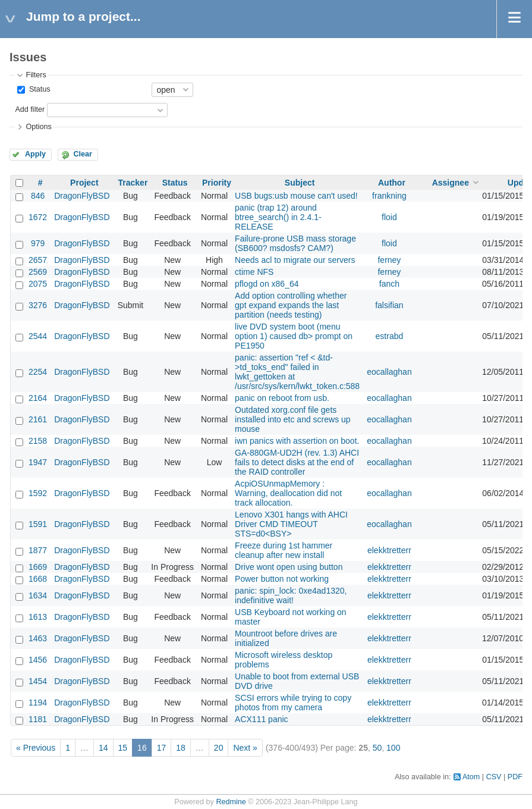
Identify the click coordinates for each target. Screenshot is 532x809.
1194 (38, 703)
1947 (38, 462)
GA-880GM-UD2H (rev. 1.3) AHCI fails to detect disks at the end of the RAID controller (297, 462)
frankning (389, 196)
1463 (38, 638)
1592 (38, 493)
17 (162, 748)
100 (393, 748)
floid (389, 217)
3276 (38, 305)
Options (38, 127)
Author (392, 183)
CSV (494, 777)
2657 (38, 260)
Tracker (133, 183)
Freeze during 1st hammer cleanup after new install (284, 550)
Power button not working (282, 579)
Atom (471, 777)
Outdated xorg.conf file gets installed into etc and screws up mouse (293, 419)
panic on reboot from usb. (282, 398)
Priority (217, 183)
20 (219, 748)
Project (84, 183)
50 (377, 748)
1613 (38, 617)
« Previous (36, 748)
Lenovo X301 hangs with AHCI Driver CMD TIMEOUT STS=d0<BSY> (291, 524)
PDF (515, 777)
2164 (38, 398)
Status (38, 89)
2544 (38, 336)
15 (123, 748)
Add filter (30, 109)
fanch (389, 284)
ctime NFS (254, 272)
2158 (38, 441)
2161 (38, 419)
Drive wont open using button (289, 567)
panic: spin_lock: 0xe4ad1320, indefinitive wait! (291, 595)
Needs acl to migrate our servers (295, 260)
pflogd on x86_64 (267, 284)
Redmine (231, 802)
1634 (38, 595)
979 (38, 243)
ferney (389, 260)
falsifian (389, 305)
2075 (38, 284)
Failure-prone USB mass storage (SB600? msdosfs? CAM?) (295, 243)
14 (103, 748)
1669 (38, 567)
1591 (38, 524)
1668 (38, 579)
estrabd (390, 336)
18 (181, 748)
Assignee (451, 183)
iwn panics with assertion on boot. (297, 441)
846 (38, 196)
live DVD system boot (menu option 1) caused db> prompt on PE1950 (294, 336)
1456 (38, 660)
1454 (38, 681)
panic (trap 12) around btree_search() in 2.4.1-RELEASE (278, 217)
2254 (38, 372)
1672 (38, 217)
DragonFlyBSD (82, 196)
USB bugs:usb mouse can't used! (296, 196)
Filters (36, 75)
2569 (38, 272)
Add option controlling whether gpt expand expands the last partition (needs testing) (291, 305)
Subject (300, 183)
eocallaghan (389, 372)
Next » (245, 748)
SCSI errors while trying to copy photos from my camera (293, 703)
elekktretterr (389, 550)
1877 (38, 550)
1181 (38, 719)
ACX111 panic (262, 719)
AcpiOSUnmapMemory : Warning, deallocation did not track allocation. (288, 493)
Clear (83, 154)
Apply (35, 154)
